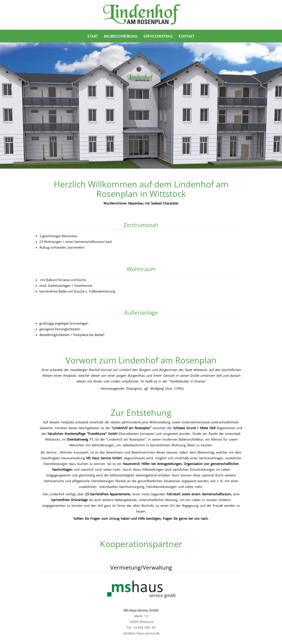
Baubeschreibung (121, 36)
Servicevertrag (158, 36)
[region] (141, 106)
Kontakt (187, 36)
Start (93, 36)
